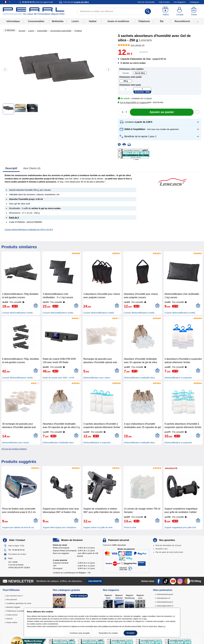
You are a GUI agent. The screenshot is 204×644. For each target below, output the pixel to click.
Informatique (13, 21)
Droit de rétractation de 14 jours (168, 545)
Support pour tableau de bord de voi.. (18, 527)
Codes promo (12, 615)
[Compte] (180, 11)
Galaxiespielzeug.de (165, 594)
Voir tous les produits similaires (14, 449)
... (198, 21)
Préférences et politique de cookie (20, 611)
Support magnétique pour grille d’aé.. (181, 527)
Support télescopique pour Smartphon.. (60, 527)
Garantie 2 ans (162, 549)
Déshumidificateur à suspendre (178, 378)
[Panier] (194, 11)
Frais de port (76, 2)
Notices (9, 619)
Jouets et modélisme (118, 21)
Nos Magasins (180, 2)
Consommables (36, 21)
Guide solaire (12, 622)
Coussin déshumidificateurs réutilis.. (18, 313)
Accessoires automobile (61, 31)
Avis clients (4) (32, 168)
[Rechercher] (148, 11)
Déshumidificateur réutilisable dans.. (140, 378)
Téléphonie (144, 21)
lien (145, 619)
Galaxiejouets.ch (163, 598)
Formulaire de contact (17, 554)
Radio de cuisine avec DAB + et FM (58, 378)
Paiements (114, 545)
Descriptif (11, 168)
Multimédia (58, 21)
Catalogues (194, 2)
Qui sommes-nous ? (15, 596)
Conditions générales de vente (19, 603)
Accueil (22, 31)
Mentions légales (13, 607)
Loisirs (75, 21)
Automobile (42, 31)
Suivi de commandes (146, 2)
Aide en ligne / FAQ (16, 546)
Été (162, 21)
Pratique (78, 31)
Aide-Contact (164, 2)
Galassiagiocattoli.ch (165, 606)
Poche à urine (130, 527)
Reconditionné (182, 21)
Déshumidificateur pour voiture (97, 378)
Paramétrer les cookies (108, 633)
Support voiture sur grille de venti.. (98, 527)
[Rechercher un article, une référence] (114, 11)
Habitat (93, 21)
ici (164, 626)
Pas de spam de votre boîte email (169, 552)
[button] (133, 102)
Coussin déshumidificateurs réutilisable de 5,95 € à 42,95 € (29, 229)
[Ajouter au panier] (162, 112)
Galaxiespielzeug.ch (165, 602)
